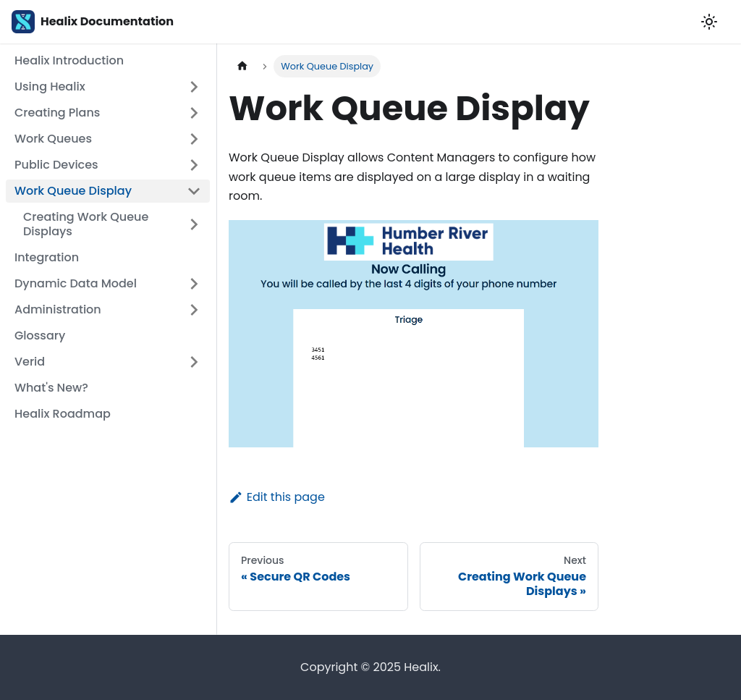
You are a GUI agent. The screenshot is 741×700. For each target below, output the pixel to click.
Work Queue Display (73, 191)
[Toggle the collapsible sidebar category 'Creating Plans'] (194, 113)
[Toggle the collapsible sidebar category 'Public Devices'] (194, 165)
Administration (58, 309)
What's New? (51, 388)
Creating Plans (57, 113)
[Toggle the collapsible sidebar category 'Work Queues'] (194, 139)
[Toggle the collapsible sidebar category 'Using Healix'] (194, 87)
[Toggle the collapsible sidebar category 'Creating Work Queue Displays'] (194, 224)
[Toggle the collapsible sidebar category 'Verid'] (194, 362)
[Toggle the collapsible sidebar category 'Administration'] (194, 310)
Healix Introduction (69, 60)
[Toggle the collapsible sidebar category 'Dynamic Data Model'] (194, 284)
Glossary (40, 336)
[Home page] (242, 66)
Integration (47, 257)
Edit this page (277, 497)
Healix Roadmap (63, 414)
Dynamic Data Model (76, 283)
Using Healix (50, 87)
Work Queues (53, 139)
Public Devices (56, 165)
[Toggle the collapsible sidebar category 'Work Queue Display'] (194, 191)
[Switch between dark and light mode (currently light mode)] (709, 22)
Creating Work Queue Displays (86, 224)
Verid (30, 362)
